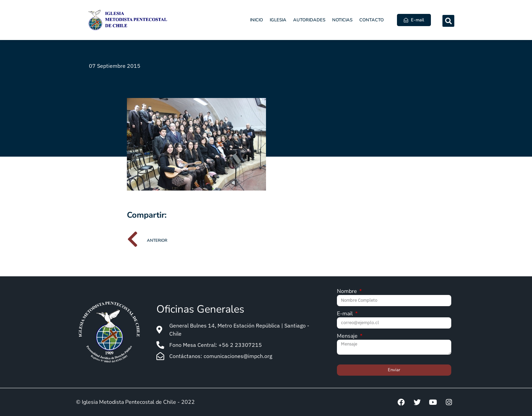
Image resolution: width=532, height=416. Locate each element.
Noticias (342, 20)
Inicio (256, 20)
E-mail (346, 314)
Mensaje (348, 336)
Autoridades (309, 20)
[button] (448, 21)
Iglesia (278, 20)
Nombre (348, 292)
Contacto (372, 20)
